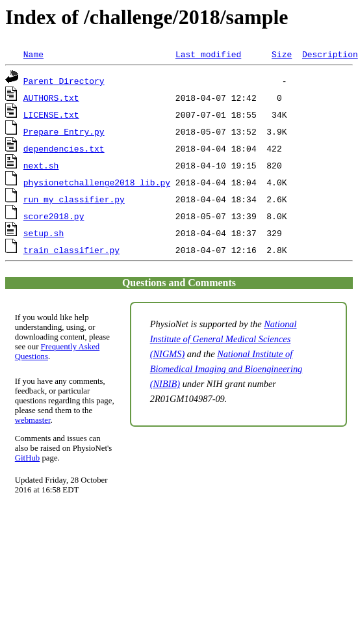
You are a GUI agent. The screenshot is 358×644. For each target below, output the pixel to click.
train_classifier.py (71, 250)
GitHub (27, 458)
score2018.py (54, 216)
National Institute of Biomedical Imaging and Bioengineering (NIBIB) (226, 369)
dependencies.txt (64, 148)
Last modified (208, 54)
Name (33, 54)
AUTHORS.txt (51, 98)
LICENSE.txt (51, 114)
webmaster (33, 420)
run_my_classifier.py (74, 199)
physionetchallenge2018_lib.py (97, 182)
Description (330, 54)
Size (282, 54)
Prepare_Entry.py (64, 131)
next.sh (41, 165)
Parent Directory (64, 81)
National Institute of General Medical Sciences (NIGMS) (224, 339)
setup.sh (44, 233)
